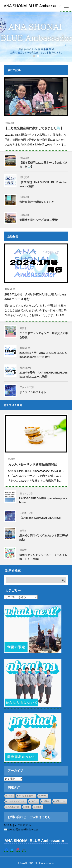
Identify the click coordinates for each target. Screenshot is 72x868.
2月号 (10, 796)
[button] (38, 56)
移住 (27, 807)
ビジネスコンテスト (16, 801)
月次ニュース (13, 807)
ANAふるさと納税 (27, 796)
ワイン (34, 801)
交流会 (46, 801)
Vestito (43, 796)
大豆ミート (60, 801)
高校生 (38, 807)
